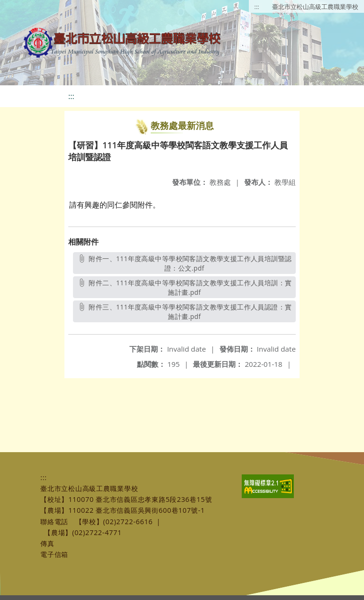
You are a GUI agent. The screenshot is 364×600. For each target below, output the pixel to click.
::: (257, 7)
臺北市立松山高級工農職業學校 (315, 7)
